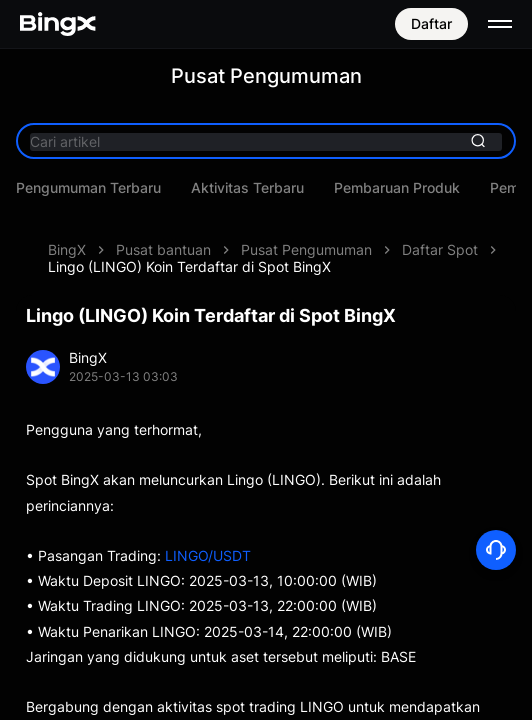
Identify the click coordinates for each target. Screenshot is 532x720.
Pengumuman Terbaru (88, 188)
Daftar (431, 23)
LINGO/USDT (208, 555)
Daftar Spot (440, 249)
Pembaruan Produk (397, 188)
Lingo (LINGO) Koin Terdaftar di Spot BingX (189, 266)
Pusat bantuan (163, 249)
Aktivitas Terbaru (247, 188)
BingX (67, 249)
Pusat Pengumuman (306, 249)
